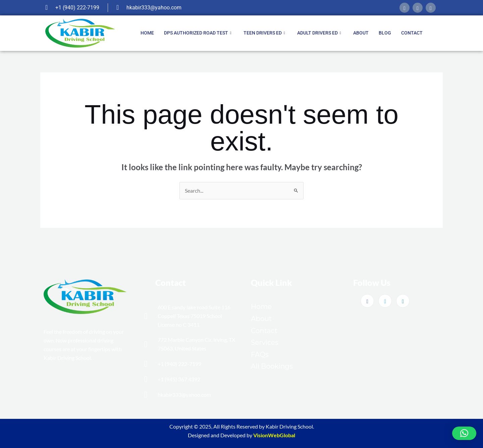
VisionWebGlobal (274, 435)
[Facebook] (405, 8)
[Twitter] (385, 301)
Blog (385, 33)
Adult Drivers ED (319, 33)
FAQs (260, 355)
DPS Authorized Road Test (198, 33)
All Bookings (272, 366)
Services (265, 342)
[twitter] (418, 8)
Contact (412, 33)
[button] (464, 433)
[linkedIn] (431, 8)
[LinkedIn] (403, 301)
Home (147, 33)
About (361, 33)
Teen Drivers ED (264, 33)
